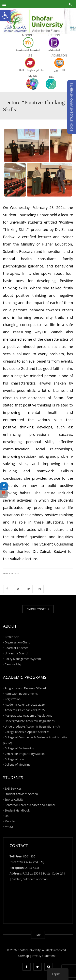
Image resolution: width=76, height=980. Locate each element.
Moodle (10, 821)
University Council (17, 653)
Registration (13, 699)
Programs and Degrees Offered (25, 688)
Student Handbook (17, 810)
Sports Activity (14, 799)
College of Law (14, 759)
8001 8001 (30, 856)
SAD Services (13, 788)
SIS (7, 816)
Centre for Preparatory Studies (25, 753)
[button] (5, 15)
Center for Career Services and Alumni (30, 805)
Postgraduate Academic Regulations (28, 715)
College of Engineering (19, 748)
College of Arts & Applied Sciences (27, 732)
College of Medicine (18, 764)
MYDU (9, 827)
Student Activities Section (21, 794)
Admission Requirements (21, 694)
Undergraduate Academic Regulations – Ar (33, 726)
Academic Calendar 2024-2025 (25, 710)
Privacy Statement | (45, 956)
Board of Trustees (16, 648)
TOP (38, 935)
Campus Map (13, 664)
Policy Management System (23, 659)
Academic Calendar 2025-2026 (25, 705)
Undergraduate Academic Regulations (30, 721)
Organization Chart (17, 642)
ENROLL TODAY (38, 609)
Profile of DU (13, 637)
